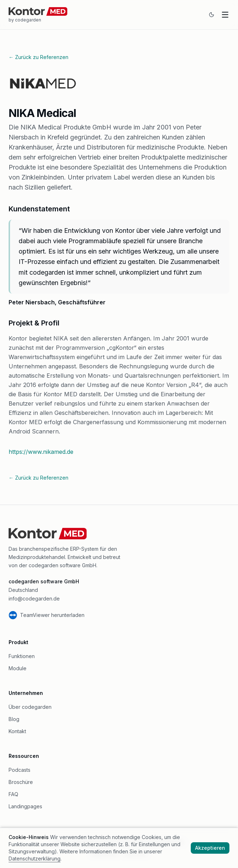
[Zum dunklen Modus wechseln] (212, 15)
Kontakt (17, 731)
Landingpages (25, 806)
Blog (14, 719)
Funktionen (22, 656)
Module (18, 668)
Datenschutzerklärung (35, 859)
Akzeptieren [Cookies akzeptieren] (210, 848)
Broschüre (21, 782)
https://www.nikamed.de (41, 452)
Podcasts (20, 770)
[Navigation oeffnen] (225, 15)
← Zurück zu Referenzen (38, 57)
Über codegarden (30, 707)
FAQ (13, 794)
